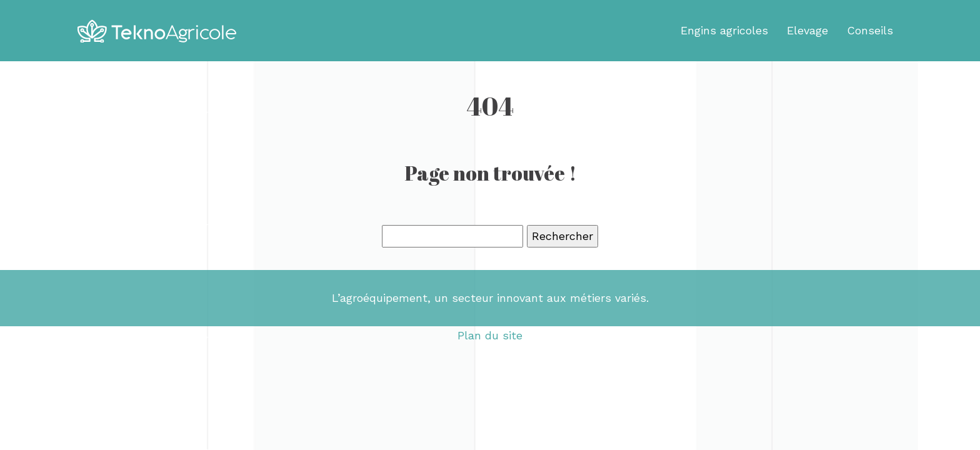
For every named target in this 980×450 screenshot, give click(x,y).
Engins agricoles (724, 30)
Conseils (870, 30)
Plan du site (490, 335)
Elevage (807, 30)
